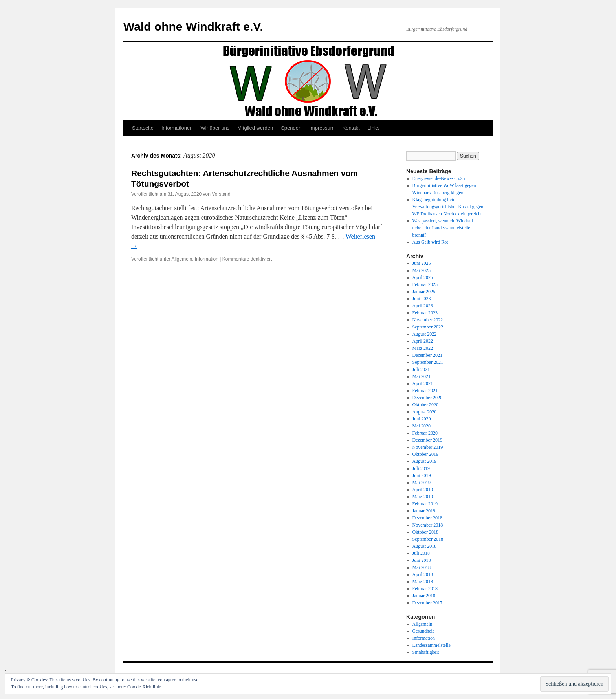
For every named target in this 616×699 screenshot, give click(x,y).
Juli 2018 (421, 553)
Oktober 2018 (425, 532)
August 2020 (425, 412)
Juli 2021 (421, 369)
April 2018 (423, 574)
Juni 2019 (422, 475)
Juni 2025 (422, 263)
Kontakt (351, 128)
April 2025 (423, 277)
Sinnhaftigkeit (426, 652)
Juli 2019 (421, 468)
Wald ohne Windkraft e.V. (193, 27)
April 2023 (423, 306)
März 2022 (423, 348)
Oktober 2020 (425, 405)
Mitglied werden (255, 128)
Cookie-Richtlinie (144, 687)
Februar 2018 (425, 589)
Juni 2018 (422, 560)
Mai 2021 (422, 376)
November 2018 (428, 525)
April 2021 (423, 383)
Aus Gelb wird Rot (430, 242)
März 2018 (423, 582)
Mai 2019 (422, 483)
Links (374, 128)
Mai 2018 (422, 567)
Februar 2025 (425, 284)
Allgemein (182, 259)
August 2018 (425, 546)
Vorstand (221, 194)
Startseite (143, 128)
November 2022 (428, 320)
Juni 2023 (422, 299)
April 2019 (423, 490)
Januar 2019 (424, 511)
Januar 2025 (424, 292)
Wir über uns (215, 128)
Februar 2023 (425, 313)
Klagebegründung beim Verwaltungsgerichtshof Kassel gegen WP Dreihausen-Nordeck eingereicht (448, 207)
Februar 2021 (425, 391)
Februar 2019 (425, 504)
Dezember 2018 (427, 518)
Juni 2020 (422, 419)
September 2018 (428, 539)
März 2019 (423, 497)
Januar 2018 (424, 596)
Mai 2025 (422, 270)
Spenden (291, 128)
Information (207, 259)
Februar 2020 (425, 433)
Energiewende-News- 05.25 (439, 178)
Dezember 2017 (427, 603)
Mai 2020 (422, 426)
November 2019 (428, 447)
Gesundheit (423, 631)
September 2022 (428, 327)
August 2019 (425, 461)
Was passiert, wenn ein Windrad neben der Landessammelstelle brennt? (443, 228)
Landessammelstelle (432, 645)
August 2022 (425, 334)
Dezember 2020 (427, 398)
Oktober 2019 (425, 454)
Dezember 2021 (427, 355)
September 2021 (428, 362)
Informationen (177, 128)
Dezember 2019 (427, 440)
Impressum (322, 128)
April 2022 (423, 341)
